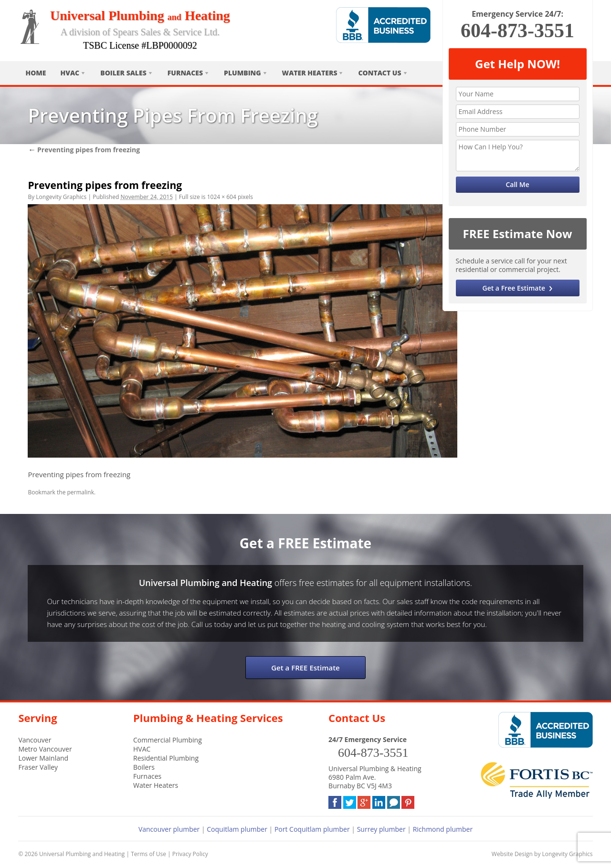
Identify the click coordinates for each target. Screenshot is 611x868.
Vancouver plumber (169, 829)
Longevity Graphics (61, 197)
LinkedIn (379, 800)
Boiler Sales (123, 73)
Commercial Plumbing (168, 740)
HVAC (70, 73)
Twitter (350, 800)
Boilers (144, 767)
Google (364, 800)
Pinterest (408, 800)
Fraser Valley (38, 767)
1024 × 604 (222, 197)
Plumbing (242, 73)
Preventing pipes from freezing (84, 150)
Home (36, 73)
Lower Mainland (43, 758)
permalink (81, 492)
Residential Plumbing (166, 758)
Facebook (335, 800)
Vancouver (35, 740)
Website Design (512, 854)
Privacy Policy (190, 854)
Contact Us (379, 73)
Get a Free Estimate (514, 288)
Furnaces (185, 73)
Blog (394, 800)
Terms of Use (148, 854)
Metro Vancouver (45, 749)
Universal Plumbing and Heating (82, 854)
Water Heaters (310, 73)
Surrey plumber (381, 829)
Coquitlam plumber (237, 829)
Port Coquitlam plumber (312, 829)
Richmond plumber (443, 829)
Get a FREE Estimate (305, 668)
